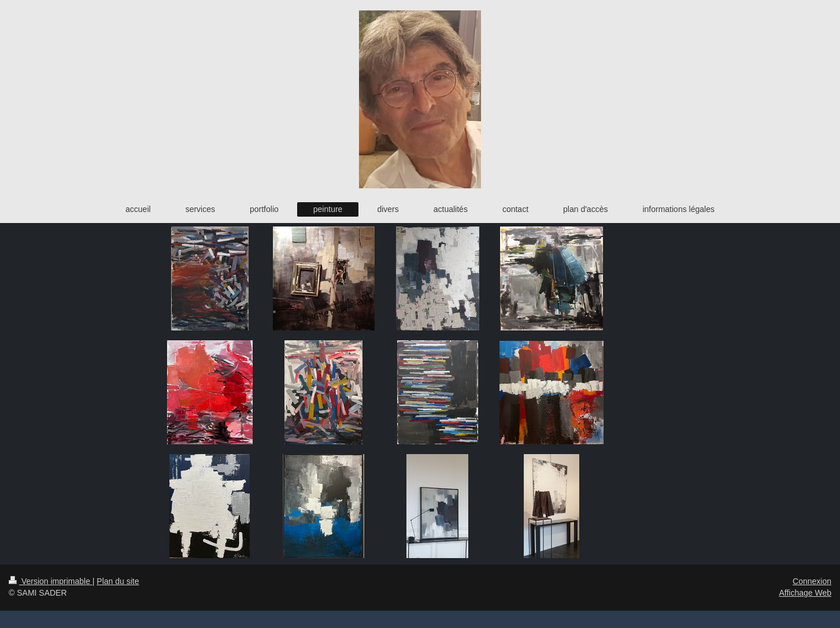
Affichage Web (805, 593)
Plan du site (118, 581)
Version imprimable (51, 581)
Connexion (812, 581)
